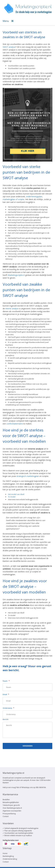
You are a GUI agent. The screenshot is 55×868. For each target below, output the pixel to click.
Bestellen (6, 800)
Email (6, 694)
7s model (12, 497)
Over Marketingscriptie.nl (12, 808)
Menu (8, 21)
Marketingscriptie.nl (16, 275)
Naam (6, 681)
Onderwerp (8, 708)
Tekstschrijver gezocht (11, 805)
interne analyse (12, 309)
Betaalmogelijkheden (11, 802)
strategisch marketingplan (28, 476)
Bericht (6, 719)
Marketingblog (8, 856)
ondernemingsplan (34, 197)
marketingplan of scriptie (13, 199)
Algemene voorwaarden (12, 811)
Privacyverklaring (9, 814)
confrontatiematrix (15, 424)
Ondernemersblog (10, 859)
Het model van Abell (16, 494)
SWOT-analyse (9, 47)
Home (5, 853)
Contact (6, 816)
